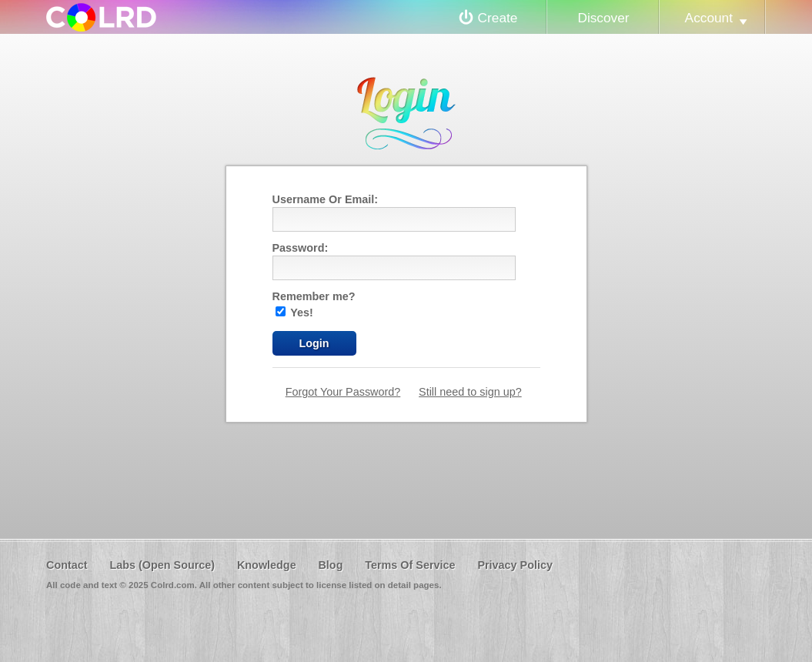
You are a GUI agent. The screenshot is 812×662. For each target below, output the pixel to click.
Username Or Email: (326, 199)
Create (498, 18)
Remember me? (314, 296)
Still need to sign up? (470, 392)
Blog (330, 565)
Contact (67, 565)
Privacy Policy (515, 565)
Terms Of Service (410, 565)
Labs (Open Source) (162, 565)
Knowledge (267, 565)
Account (709, 18)
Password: (301, 248)
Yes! (294, 313)
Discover (603, 18)
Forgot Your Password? (343, 392)
